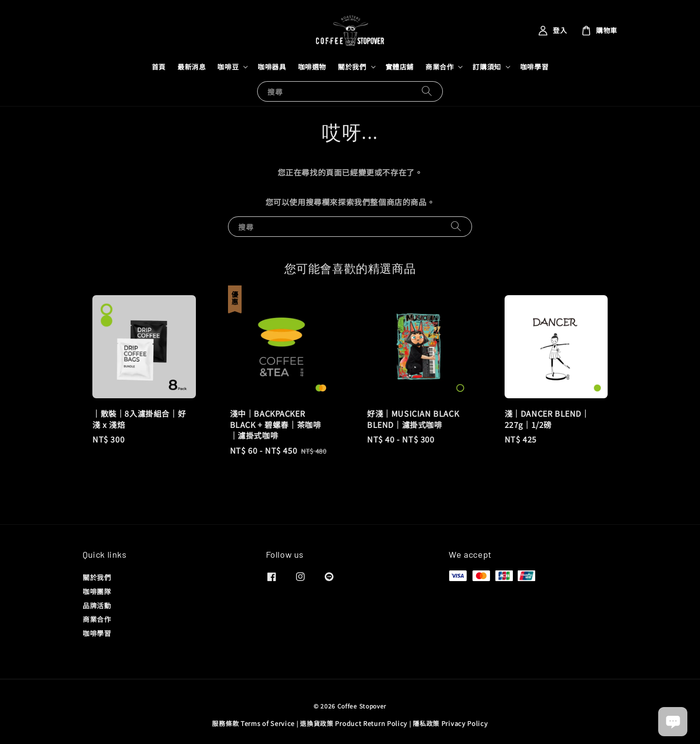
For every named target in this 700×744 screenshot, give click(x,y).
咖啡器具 (272, 67)
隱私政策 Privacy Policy (450, 723)
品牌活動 (97, 605)
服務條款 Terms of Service (253, 723)
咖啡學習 (534, 67)
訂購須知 (487, 67)
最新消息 (192, 67)
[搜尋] (427, 91)
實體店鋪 (400, 67)
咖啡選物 (312, 67)
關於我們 (352, 67)
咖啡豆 (228, 67)
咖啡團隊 (97, 591)
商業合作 (439, 67)
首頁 (159, 67)
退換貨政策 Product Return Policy (354, 723)
